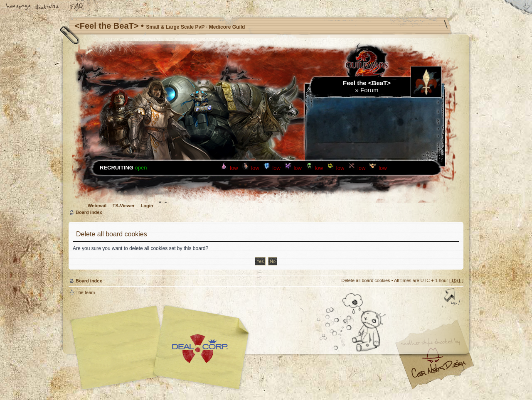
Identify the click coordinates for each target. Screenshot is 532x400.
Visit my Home (438, 372)
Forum (369, 90)
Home (19, 7)
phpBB (162, 348)
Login (147, 206)
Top (453, 298)
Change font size (48, 7)
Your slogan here (199, 349)
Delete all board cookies (366, 280)
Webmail (97, 206)
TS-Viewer (124, 206)
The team (85, 292)
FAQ (77, 7)
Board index (89, 212)
